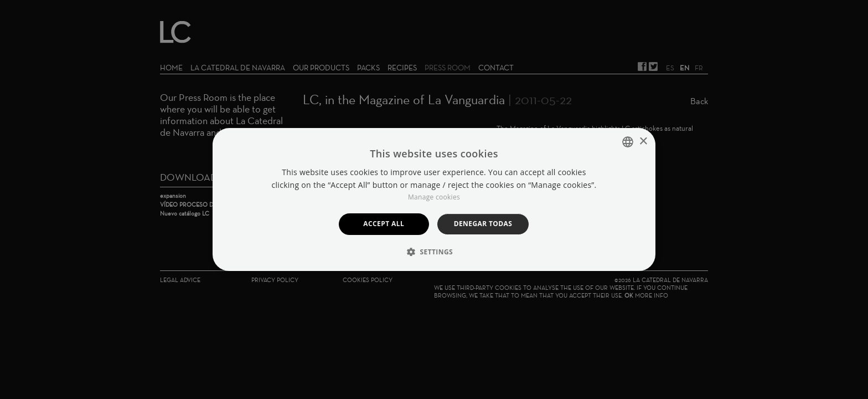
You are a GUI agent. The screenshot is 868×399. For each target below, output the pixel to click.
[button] (434, 252)
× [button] (643, 142)
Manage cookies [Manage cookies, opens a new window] (434, 197)
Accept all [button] (384, 224)
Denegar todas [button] (483, 224)
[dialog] (434, 199)
